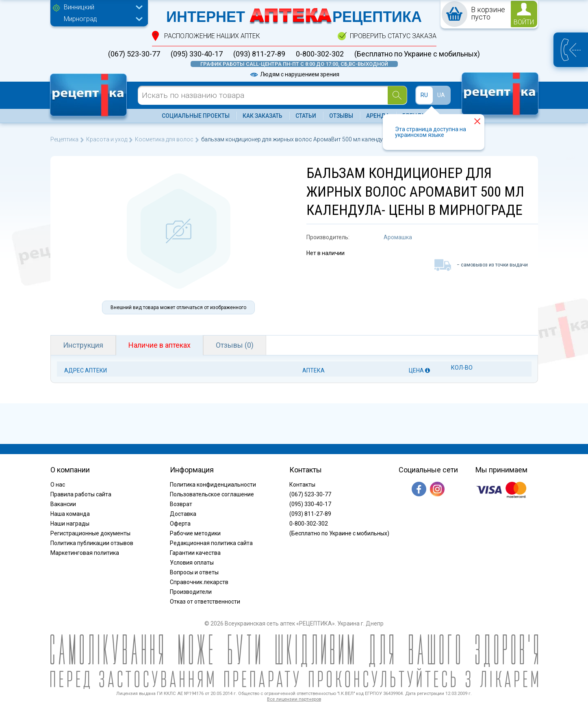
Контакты (302, 485)
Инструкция (83, 345)
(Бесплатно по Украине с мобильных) (417, 54)
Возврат (181, 504)
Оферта (180, 524)
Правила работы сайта (81, 494)
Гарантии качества (195, 553)
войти (524, 22)
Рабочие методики (195, 533)
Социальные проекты (196, 116)
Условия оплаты (192, 563)
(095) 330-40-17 (197, 54)
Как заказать (263, 116)
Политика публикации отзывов (92, 543)
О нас (58, 485)
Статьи (306, 116)
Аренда (378, 116)
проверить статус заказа (393, 36)
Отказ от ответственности (205, 602)
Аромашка (398, 237)
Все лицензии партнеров (294, 699)
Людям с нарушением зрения (294, 74)
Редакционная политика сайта (211, 543)
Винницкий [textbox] (79, 7)
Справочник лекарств (199, 582)
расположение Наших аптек (212, 36)
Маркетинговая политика (85, 553)
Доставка (183, 514)
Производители (191, 592)
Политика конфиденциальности (213, 485)
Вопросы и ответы (194, 572)
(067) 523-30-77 (134, 54)
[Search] (397, 95)
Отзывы (341, 116)
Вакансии (63, 504)
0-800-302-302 (320, 54)
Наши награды (70, 524)
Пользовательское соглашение (212, 494)
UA (441, 95)
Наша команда (70, 514)
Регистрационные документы (90, 533)
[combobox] (101, 8)
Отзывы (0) (235, 345)
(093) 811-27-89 (259, 54)
